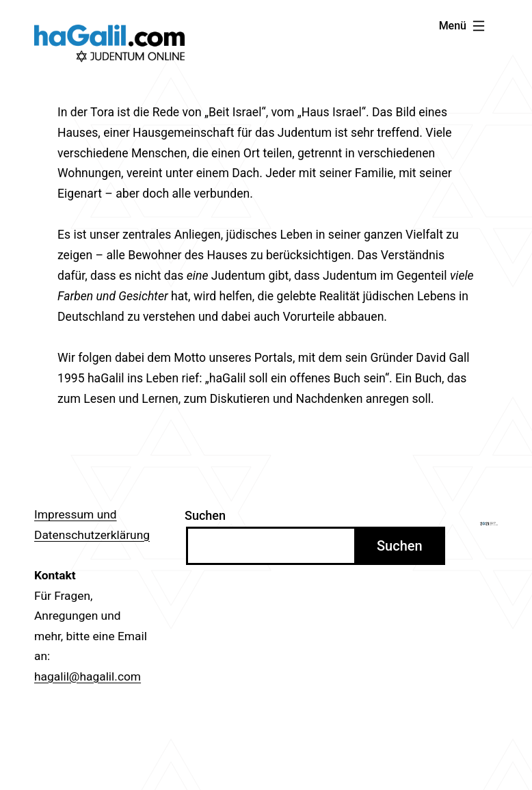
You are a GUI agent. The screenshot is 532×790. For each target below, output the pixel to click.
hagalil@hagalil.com (88, 676)
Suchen (205, 515)
